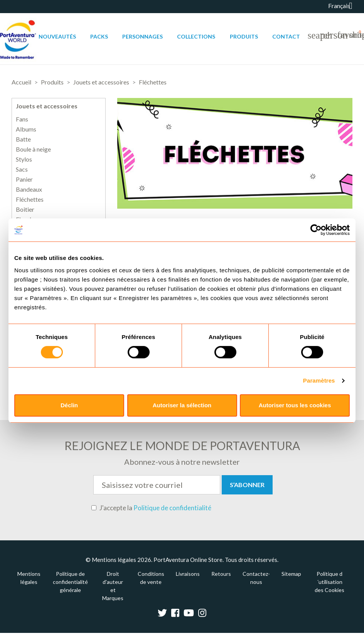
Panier (24, 179)
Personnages (142, 36)
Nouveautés (57, 36)
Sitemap (291, 574)
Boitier (25, 209)
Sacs (22, 169)
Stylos (24, 159)
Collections (196, 36)
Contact (286, 36)
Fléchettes (30, 199)
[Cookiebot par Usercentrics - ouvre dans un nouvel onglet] (316, 230)
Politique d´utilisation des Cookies (329, 582)
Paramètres (319, 380)
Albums (26, 129)
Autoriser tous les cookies (295, 405)
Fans (22, 119)
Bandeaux (29, 189)
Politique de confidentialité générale (70, 582)
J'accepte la (151, 508)
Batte (23, 139)
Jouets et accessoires (47, 106)
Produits (244, 36)
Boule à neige (33, 149)
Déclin (69, 405)
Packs (99, 36)
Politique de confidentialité (172, 508)
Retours (221, 574)
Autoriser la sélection (182, 405)
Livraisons (188, 574)
